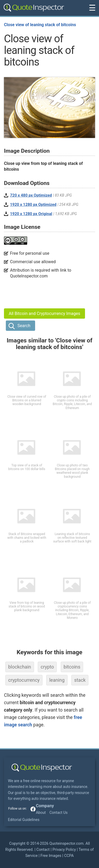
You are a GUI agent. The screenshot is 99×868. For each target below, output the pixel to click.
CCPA (69, 856)
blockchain (20, 667)
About (41, 813)
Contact (43, 850)
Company (45, 806)
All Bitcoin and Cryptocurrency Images (44, 314)
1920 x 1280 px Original (31, 214)
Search (24, 326)
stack (80, 680)
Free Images (51, 856)
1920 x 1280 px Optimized (33, 205)
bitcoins (72, 667)
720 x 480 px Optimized (31, 195)
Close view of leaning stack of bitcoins (40, 25)
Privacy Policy (64, 850)
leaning (57, 680)
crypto (47, 667)
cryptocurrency (24, 680)
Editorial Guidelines (24, 820)
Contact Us (58, 813)
